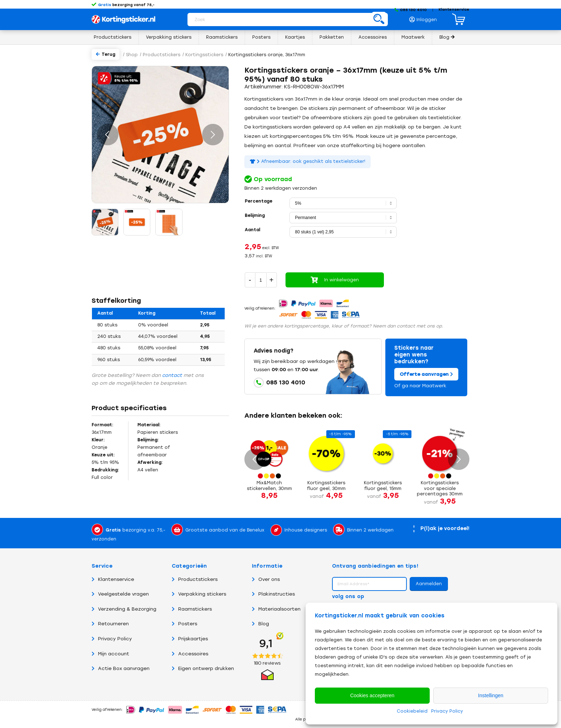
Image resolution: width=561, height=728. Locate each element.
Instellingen (491, 695)
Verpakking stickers (199, 594)
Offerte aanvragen (426, 374)
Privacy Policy (447, 711)
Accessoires (190, 654)
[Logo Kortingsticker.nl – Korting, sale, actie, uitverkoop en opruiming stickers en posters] (127, 19)
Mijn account (110, 654)
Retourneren (110, 624)
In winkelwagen (346, 280)
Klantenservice (454, 9)
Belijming (255, 215)
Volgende (213, 135)
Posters (184, 624)
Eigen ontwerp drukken (203, 668)
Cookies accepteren (372, 695)
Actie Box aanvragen (121, 668)
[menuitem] (425, 18)
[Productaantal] (261, 280)
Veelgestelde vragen (120, 594)
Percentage (258, 201)
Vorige (108, 135)
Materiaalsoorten (276, 609)
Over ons (266, 579)
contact (172, 375)
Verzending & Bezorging (124, 609)
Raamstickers (192, 609)
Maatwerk (434, 386)
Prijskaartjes (190, 639)
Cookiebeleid (412, 711)
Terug (106, 54)
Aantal (252, 230)
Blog (260, 624)
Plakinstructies (273, 594)
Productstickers (195, 579)
